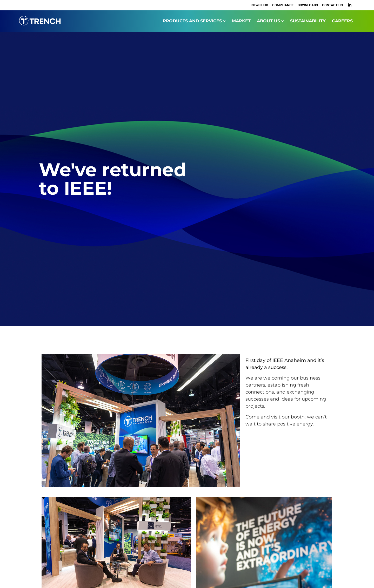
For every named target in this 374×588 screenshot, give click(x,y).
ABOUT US (268, 21)
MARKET (241, 21)
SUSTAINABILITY (308, 21)
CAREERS (342, 21)
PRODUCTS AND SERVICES (192, 21)
